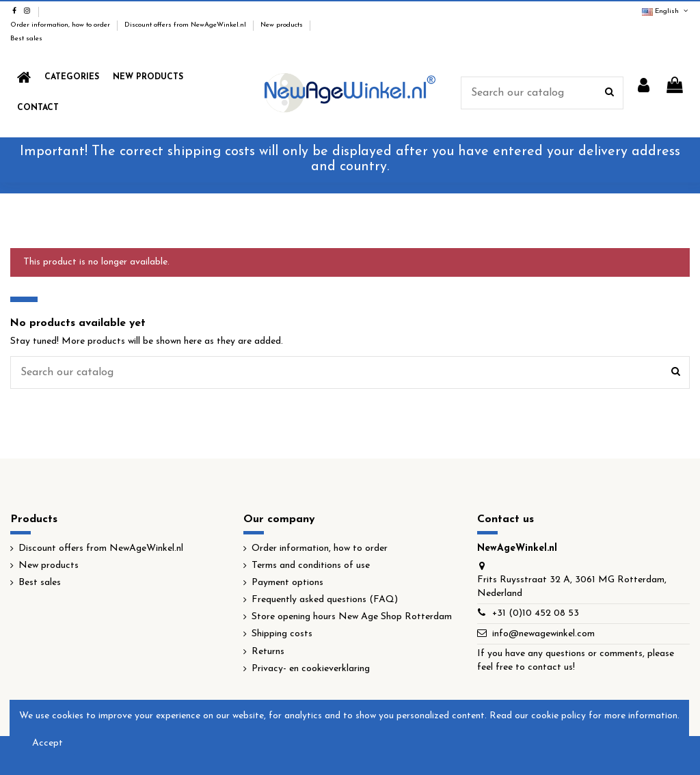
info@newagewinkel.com (543, 634)
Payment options (287, 583)
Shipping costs (282, 634)
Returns (268, 652)
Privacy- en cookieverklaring (311, 669)
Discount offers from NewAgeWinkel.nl (186, 25)
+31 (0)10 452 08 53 (536, 613)
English (666, 11)
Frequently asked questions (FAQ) (325, 600)
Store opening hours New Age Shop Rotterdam (352, 617)
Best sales (26, 39)
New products (283, 25)
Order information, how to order (61, 25)
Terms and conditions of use (311, 566)
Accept (48, 743)
